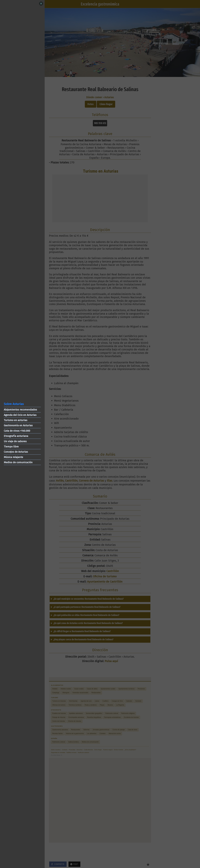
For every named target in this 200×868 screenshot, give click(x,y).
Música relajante (13, 457)
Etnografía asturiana (16, 436)
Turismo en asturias (16, 420)
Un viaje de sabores (15, 441)
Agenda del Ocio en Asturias (20, 415)
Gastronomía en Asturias (18, 425)
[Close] (41, 4)
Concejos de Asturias (16, 452)
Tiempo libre (11, 447)
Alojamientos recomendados (20, 410)
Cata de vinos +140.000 (17, 431)
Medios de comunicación (18, 462)
